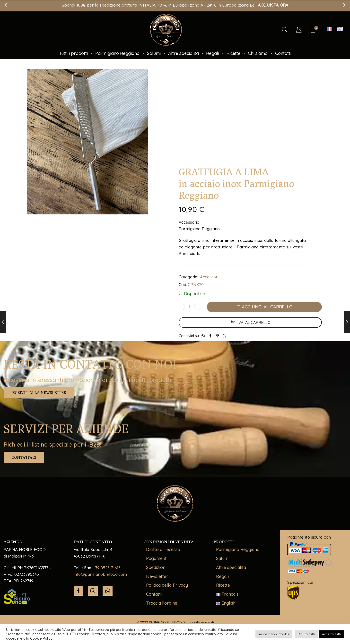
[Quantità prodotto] (190, 307)
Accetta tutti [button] (332, 634)
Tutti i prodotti (73, 53)
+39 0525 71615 (107, 568)
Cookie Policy (41, 638)
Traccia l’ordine (162, 603)
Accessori (209, 277)
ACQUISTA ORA (273, 5)
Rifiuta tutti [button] (306, 634)
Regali (213, 53)
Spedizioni (156, 567)
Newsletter (157, 576)
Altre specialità (184, 53)
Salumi (154, 53)
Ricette (233, 53)
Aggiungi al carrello (267, 307)
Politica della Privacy (167, 585)
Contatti (283, 53)
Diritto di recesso (163, 549)
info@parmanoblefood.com (100, 574)
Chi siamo (258, 53)
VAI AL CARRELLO (250, 322)
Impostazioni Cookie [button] (274, 634)
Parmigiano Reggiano (117, 53)
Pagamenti (157, 558)
